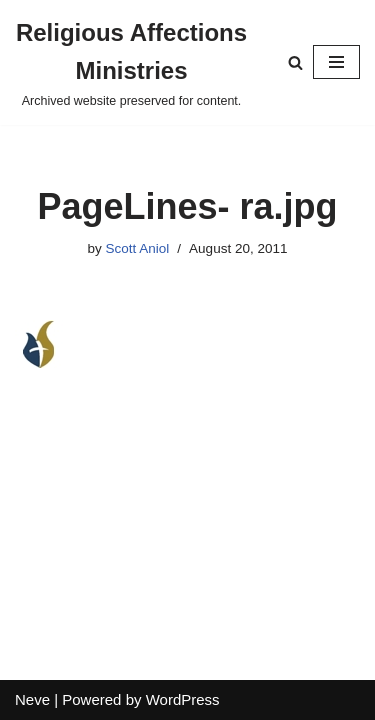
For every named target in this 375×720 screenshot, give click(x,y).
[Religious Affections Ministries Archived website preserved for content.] (131, 62)
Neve (32, 699)
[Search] (295, 62)
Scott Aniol (138, 248)
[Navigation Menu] (336, 62)
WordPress (183, 699)
